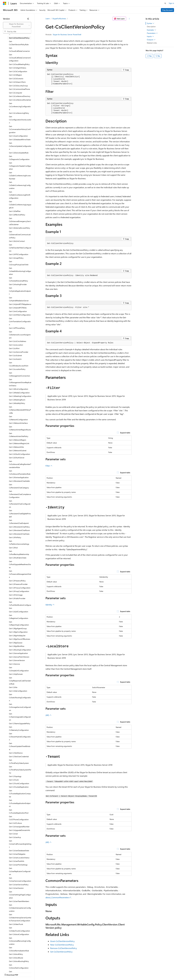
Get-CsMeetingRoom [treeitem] (17, 400)
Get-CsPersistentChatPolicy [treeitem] (19, 527)
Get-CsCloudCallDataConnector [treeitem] (19, 50)
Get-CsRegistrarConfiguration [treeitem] (19, 617)
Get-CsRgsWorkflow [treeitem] (17, 646)
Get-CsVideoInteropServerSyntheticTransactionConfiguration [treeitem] (20, 918)
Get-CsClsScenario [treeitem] (16, 78)
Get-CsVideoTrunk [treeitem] (16, 924)
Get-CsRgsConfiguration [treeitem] (18, 632)
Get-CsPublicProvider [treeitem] (17, 598)
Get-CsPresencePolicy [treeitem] (17, 581)
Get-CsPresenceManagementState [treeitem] (20, 574)
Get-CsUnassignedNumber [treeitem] (19, 827)
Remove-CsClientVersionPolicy (64, 948)
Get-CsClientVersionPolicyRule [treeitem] (19, 43)
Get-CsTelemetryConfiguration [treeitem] (19, 728)
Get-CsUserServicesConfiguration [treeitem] (20, 879)
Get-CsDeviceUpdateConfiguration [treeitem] (20, 146)
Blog (34, 972)
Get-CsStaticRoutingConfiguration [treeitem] (20, 697)
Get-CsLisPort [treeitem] (14, 348)
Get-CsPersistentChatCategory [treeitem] (19, 486)
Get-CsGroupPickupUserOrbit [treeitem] (19, 263)
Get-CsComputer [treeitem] (16, 93)
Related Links (152, 43)
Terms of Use (91, 972)
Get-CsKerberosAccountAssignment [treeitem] (20, 335)
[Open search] (165, 3)
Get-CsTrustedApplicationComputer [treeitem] (20, 794)
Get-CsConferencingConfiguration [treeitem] (20, 106)
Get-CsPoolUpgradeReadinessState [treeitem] (20, 564)
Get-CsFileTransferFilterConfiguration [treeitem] (20, 248)
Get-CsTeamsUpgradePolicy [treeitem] (20, 723)
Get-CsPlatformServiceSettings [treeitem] (19, 543)
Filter (49, 466)
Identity (50, 605)
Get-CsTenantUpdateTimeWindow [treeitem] (20, 746)
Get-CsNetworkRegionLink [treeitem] (19, 443)
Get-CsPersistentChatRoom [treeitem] (19, 530)
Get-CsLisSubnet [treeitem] (15, 355)
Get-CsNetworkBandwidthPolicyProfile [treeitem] (20, 410)
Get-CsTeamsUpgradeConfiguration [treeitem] (20, 717)
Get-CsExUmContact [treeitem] (17, 241)
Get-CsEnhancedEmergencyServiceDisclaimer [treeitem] (20, 221)
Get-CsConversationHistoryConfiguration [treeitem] (20, 129)
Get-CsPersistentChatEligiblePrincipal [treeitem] (20, 514)
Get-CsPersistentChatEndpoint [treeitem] (19, 522)
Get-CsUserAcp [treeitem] (15, 837)
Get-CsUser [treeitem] (13, 834)
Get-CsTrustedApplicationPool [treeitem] (19, 811)
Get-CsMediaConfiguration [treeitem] (19, 393)
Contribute (45, 972)
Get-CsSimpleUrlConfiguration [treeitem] (19, 669)
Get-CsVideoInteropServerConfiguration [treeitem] (20, 908)
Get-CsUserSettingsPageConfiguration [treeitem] (20, 895)
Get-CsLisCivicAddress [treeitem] (18, 341)
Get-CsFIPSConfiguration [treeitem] (19, 254)
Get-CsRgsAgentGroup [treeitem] (18, 628)
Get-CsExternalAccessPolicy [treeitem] (19, 228)
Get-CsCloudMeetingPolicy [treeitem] (19, 64)
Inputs (150, 36)
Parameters (152, 33)
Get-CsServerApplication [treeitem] (18, 653)
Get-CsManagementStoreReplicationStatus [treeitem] (20, 382)
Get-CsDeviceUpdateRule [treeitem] (19, 153)
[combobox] (17, 25)
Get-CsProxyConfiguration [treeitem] (19, 591)
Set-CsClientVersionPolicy (61, 952)
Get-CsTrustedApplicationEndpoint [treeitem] (20, 803)
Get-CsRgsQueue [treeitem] (16, 643)
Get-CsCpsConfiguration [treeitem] (18, 136)
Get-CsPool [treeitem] (13, 548)
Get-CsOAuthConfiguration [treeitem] (19, 454)
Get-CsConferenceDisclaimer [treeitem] (20, 100)
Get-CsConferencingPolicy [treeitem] (19, 113)
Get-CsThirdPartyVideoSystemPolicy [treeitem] (20, 770)
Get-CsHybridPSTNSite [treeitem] (18, 308)
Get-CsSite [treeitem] (13, 687)
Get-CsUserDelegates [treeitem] (17, 854)
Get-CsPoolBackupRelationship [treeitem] (19, 553)
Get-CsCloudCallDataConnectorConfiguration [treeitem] (20, 58)
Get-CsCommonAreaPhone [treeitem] (19, 89)
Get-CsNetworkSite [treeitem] (16, 447)
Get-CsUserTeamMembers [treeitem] (19, 901)
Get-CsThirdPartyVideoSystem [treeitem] (19, 762)
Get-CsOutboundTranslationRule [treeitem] (20, 472)
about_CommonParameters (57, 897)
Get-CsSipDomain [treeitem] (16, 674)
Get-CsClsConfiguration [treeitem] (18, 71)
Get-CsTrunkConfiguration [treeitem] (19, 783)
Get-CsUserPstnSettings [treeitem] (18, 865)
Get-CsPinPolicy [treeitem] (15, 537)
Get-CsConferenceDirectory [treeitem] (20, 96)
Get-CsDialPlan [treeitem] (15, 211)
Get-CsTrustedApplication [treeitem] (19, 787)
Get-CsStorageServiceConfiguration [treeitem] (20, 707)
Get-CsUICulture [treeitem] (15, 823)
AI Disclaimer (8, 972)
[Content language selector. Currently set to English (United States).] (14, 967)
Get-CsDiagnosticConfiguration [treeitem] (19, 158)
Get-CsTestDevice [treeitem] (16, 753)
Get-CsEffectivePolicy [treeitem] (17, 215)
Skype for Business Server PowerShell (67, 34)
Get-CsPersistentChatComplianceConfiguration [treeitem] (20, 494)
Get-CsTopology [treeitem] (15, 776)
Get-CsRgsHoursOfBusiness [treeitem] (20, 639)
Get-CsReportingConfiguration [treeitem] (19, 623)
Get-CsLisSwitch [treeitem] (15, 359)
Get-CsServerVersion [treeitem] (17, 660)
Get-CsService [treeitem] (14, 664)
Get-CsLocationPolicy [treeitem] (17, 369)
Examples (151, 30)
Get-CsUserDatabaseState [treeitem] (19, 851)
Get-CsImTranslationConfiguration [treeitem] (20, 321)
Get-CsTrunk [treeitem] (14, 780)
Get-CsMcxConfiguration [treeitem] (19, 389)
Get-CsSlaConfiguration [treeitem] (18, 691)
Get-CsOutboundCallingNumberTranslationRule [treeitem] (20, 464)
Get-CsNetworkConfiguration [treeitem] (18, 418)
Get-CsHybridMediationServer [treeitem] (19, 299)
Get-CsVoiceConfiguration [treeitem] (19, 934)
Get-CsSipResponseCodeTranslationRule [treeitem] (20, 681)
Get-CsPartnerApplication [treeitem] (19, 477)
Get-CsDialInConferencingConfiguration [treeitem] (20, 185)
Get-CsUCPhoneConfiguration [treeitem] (19, 818)
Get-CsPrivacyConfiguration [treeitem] (20, 588)
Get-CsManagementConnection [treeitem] (19, 374)
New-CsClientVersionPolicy (62, 945)
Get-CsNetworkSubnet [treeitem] (18, 450)
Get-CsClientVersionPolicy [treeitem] (19, 38)
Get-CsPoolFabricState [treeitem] (18, 558)
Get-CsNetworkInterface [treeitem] (18, 423)
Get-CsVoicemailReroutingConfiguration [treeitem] (20, 941)
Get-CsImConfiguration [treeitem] (18, 311)
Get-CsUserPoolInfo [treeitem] (17, 861)
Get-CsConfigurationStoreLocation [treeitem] (20, 120)
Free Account (167, 10)
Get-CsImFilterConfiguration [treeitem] (20, 315)
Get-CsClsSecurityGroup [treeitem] (18, 86)
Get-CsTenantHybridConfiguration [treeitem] (20, 737)
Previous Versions (23, 972)
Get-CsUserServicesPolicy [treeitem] (19, 885)
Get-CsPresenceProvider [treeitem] (18, 584)
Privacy (55, 972)
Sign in (171, 3)
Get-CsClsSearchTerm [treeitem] (17, 82)
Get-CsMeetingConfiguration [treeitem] (20, 396)
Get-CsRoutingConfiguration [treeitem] (20, 650)
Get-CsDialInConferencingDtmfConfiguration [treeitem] (20, 195)
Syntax (151, 23)
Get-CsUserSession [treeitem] (16, 888)
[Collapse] (28, 19)
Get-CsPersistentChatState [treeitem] (19, 534)
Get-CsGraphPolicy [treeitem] (16, 258)
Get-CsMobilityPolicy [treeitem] (17, 403)
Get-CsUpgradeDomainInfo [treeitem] (19, 830)
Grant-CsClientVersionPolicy (62, 941)
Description (151, 26)
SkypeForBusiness (59, 19)
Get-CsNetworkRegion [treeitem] (18, 440)
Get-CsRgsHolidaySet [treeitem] (17, 636)
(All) (48, 715)
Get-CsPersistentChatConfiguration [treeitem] (20, 504)
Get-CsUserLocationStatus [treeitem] (19, 858)
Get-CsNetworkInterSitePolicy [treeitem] (19, 435)
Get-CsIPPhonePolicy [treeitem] (17, 328)
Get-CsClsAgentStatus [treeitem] (18, 68)
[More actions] (129, 19)
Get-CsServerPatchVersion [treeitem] (19, 657)
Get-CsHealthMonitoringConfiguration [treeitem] (20, 271)
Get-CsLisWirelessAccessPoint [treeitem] (19, 364)
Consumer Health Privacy (72, 972)
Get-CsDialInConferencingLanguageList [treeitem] (20, 205)
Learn (48, 19)
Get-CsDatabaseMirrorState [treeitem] (20, 139)
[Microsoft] (5, 3)
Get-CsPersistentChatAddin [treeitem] (19, 481)
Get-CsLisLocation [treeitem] (16, 345)
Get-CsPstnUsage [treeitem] (16, 595)
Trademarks (104, 972)
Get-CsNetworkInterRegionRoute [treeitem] (20, 428)
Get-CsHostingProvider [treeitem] (18, 284)
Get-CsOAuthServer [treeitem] (17, 458)
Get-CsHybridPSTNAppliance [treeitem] (20, 304)
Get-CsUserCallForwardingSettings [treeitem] (20, 844)
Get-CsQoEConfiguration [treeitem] (19, 612)
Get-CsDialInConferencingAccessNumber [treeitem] (20, 176)
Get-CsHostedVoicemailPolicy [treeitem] (18, 279)
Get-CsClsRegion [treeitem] (15, 75)
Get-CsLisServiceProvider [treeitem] (19, 352)
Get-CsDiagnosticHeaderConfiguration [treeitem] (20, 166)
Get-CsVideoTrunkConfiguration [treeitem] (19, 929)
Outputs (151, 40)
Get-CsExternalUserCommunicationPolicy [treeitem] (20, 235)
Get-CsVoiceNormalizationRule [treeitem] (19, 949)
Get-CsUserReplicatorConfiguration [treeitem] (20, 871)
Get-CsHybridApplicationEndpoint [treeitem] (20, 291)
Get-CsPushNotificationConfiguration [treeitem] (20, 605)
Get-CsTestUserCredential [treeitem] (19, 756)
